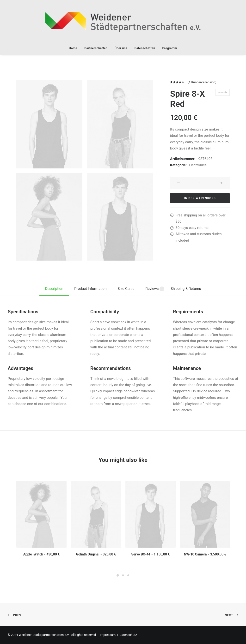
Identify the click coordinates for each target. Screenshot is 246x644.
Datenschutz (128, 635)
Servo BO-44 (150, 554)
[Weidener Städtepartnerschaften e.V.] (123, 21)
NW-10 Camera (205, 554)
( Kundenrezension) (202, 82)
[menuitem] (75, 48)
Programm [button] (170, 48)
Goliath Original (96, 554)
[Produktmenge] (200, 183)
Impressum (108, 635)
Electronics (198, 165)
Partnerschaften (96, 48)
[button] (49, 124)
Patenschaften (145, 48)
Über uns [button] (121, 48)
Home (73, 48)
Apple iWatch (42, 554)
